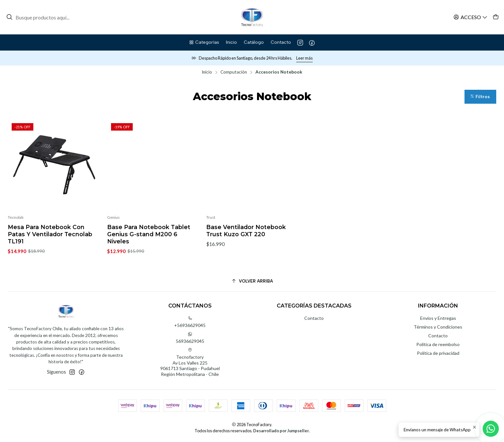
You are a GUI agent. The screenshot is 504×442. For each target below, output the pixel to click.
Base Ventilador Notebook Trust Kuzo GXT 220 (246, 231)
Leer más (304, 58)
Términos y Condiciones (438, 327)
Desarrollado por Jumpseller (281, 431)
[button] (204, 42)
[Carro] (496, 17)
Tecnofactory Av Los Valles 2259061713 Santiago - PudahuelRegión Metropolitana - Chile (190, 362)
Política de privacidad (438, 353)
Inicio (207, 72)
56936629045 (190, 338)
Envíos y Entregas (438, 318)
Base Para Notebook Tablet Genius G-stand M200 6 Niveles (149, 234)
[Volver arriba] (252, 281)
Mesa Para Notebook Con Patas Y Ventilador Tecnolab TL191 (50, 234)
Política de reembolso (438, 344)
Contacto (314, 318)
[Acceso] (470, 17)
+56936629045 (190, 322)
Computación (234, 72)
